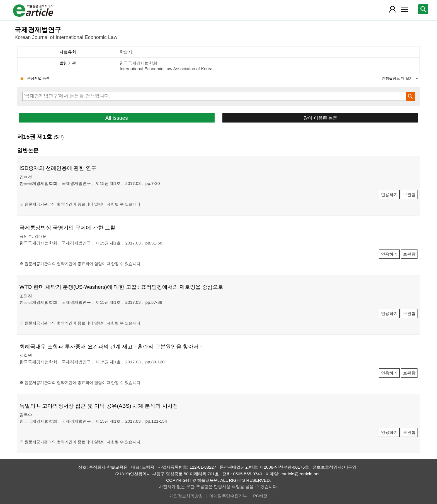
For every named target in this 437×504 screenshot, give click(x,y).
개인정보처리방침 (186, 496)
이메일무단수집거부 (228, 496)
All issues (117, 118)
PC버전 (260, 496)
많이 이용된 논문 (320, 118)
